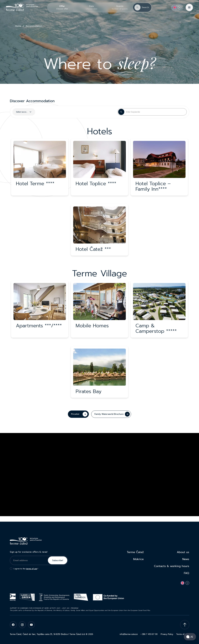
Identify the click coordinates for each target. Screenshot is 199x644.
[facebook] (13, 625)
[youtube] (31, 625)
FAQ (186, 573)
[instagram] (22, 625)
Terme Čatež (135, 552)
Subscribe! (58, 560)
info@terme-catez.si (129, 634)
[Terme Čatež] (22, 7)
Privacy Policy (167, 634)
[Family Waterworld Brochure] (111, 414)
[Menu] (189, 7)
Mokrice (138, 559)
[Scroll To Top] (185, 625)
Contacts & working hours (172, 566)
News (186, 559)
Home (18, 26)
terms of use (32, 569)
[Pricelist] (78, 414)
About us (183, 552)
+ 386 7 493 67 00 (149, 634)
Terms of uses (183, 634)
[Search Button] (121, 112)
